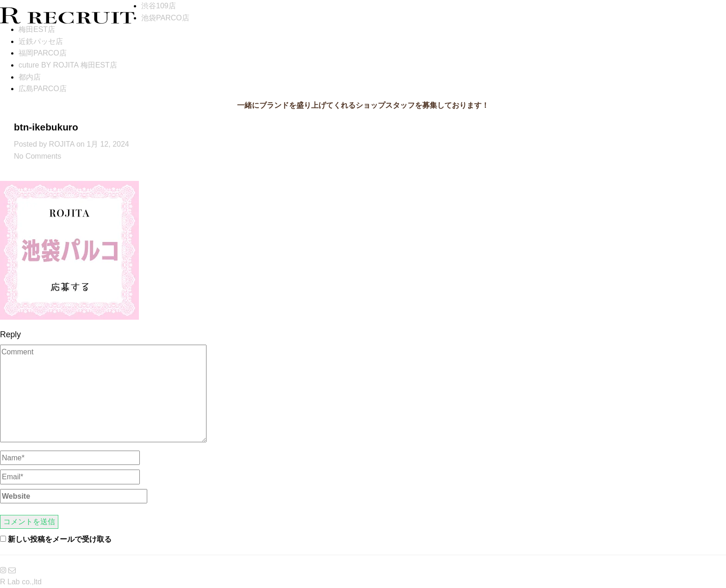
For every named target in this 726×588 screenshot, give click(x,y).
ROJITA (62, 144)
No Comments (38, 156)
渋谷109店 (159, 6)
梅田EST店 (37, 29)
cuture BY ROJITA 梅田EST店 (68, 65)
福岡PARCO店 (43, 53)
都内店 (30, 77)
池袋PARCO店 (165, 18)
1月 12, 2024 (108, 144)
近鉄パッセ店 (41, 41)
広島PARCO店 (43, 89)
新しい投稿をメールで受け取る (60, 539)
